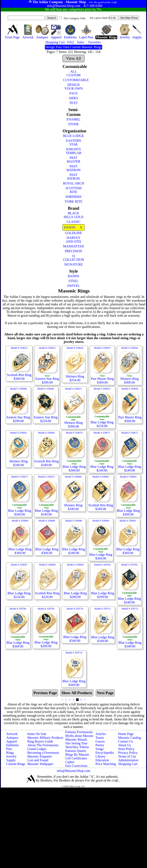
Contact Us (126, 741)
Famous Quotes (76, 751)
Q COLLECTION (73, 258)
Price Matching (106, 764)
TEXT (73, 103)
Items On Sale (37, 734)
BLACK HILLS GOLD (74, 215)
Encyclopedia (104, 753)
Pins (9, 749)
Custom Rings (16, 764)
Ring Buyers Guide (40, 741)
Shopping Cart (128, 764)
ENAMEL (73, 119)
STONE (73, 124)
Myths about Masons (79, 736)
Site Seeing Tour (76, 743)
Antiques (12, 738)
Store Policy (126, 749)
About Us (125, 745)
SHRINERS (73, 197)
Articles (101, 734)
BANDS (73, 276)
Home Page (126, 734)
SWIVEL (73, 286)
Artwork (12, 734)
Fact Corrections (76, 766)
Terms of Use (127, 756)
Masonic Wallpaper (40, 764)
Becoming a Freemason (43, 753)
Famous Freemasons (79, 732)
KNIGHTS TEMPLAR (73, 151)
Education (102, 760)
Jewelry (12, 756)
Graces (100, 741)
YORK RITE (73, 201)
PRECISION (73, 251)
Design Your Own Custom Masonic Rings (73, 47)
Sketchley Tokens (77, 747)
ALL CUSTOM (73, 73)
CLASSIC (74, 222)
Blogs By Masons (77, 754)
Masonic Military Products (45, 738)
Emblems (13, 745)
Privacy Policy (128, 753)
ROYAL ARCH (73, 183)
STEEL (73, 281)
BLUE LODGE (74, 136)
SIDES (73, 98)
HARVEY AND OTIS (73, 240)
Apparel (12, 741)
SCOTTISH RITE (73, 190)
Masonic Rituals (76, 739)
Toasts (100, 738)
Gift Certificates (76, 758)
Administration (128, 760)
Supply (11, 760)
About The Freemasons (43, 745)
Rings (10, 753)
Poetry (100, 745)
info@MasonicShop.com (73, 771)
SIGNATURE (73, 264)
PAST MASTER (73, 160)
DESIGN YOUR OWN (74, 87)
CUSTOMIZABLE (74, 80)
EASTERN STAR (73, 142)
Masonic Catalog (130, 738)
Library (100, 756)
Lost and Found (38, 760)
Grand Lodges (37, 749)
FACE (74, 93)
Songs (99, 749)
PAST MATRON (74, 168)
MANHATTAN (73, 246)
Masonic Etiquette (40, 756)
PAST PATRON (73, 177)
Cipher (70, 762)
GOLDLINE (73, 233)
